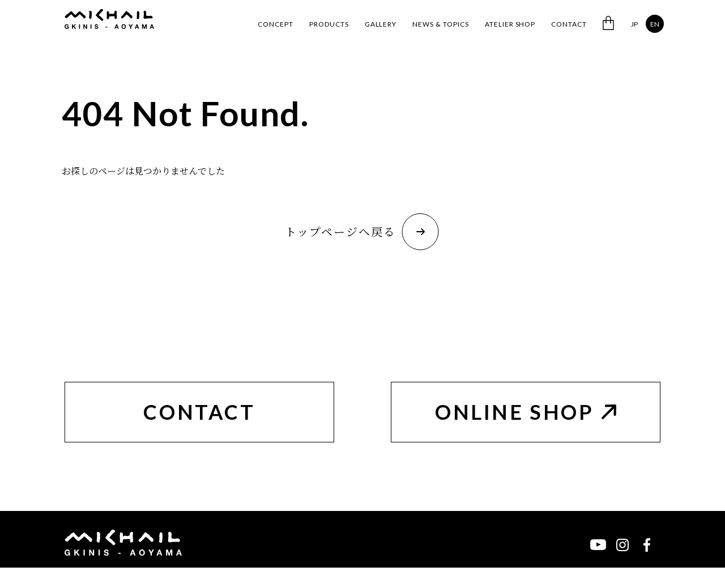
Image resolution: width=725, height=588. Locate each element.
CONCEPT (276, 24)
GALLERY (381, 24)
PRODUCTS (329, 24)
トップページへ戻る (362, 232)
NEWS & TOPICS (440, 24)
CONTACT (569, 24)
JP (634, 24)
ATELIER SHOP (510, 24)
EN (655, 24)
